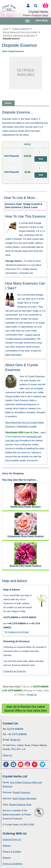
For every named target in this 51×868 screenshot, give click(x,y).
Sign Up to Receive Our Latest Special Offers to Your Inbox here (26, 708)
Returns (7, 858)
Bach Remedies (13, 355)
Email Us (32, 695)
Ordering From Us (12, 840)
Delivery (7, 846)
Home (5, 29)
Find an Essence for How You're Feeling (20, 32)
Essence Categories (21, 29)
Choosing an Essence (14, 671)
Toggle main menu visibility (28, 22)
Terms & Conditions (13, 864)
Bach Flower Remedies (25, 799)
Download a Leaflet (27, 426)
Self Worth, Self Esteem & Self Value (19, 36)
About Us (7, 755)
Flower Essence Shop (20, 805)
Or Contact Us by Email (17, 632)
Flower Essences (21, 792)
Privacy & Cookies (12, 852)
